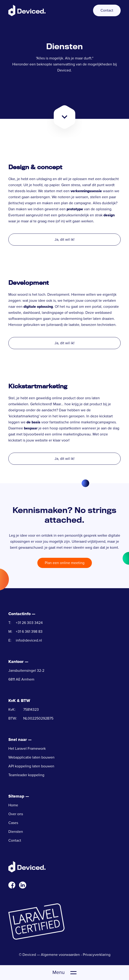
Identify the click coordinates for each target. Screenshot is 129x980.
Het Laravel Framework (27, 749)
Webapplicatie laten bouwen (31, 757)
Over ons (16, 814)
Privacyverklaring (97, 955)
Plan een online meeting (65, 563)
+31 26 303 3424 (29, 623)
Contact (107, 10)
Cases (13, 823)
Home (13, 805)
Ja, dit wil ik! (64, 240)
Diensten (16, 832)
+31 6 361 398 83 (29, 632)
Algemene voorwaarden (60, 955)
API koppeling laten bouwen (31, 766)
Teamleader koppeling (26, 775)
